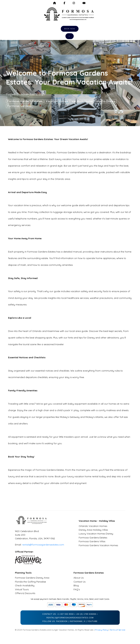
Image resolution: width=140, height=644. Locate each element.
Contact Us (79, 582)
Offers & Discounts (25, 593)
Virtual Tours (22, 589)
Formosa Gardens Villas (92, 541)
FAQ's (77, 589)
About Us (79, 578)
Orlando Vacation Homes (93, 526)
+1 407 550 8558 (65, 614)
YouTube (93, 621)
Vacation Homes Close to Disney (93, 101)
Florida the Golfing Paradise (30, 582)
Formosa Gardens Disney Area (32, 578)
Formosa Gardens (19, 106)
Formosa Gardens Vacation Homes (98, 545)
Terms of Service (117, 630)
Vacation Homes (57, 101)
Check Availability (25, 585)
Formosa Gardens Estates (25, 101)
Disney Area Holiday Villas (93, 530)
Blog (76, 585)
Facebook (62, 621)
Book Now (70, 29)
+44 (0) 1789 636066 (86, 614)
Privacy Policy (102, 630)
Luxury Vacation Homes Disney (96, 534)
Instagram (76, 621)
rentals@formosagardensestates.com (43, 545)
